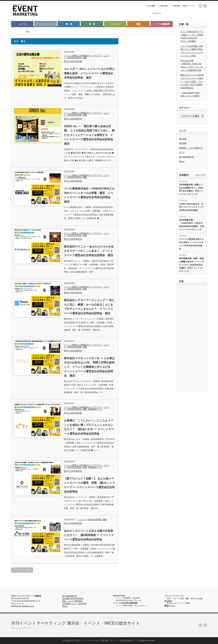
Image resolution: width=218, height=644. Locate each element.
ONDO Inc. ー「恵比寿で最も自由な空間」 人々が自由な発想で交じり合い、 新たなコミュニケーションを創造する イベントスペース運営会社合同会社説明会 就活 (90, 135)
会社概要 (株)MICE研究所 (73, 598)
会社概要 (151, 6)
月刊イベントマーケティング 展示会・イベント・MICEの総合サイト (76, 623)
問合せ (182, 161)
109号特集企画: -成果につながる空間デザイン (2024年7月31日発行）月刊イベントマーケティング (191, 189)
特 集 (92, 24)
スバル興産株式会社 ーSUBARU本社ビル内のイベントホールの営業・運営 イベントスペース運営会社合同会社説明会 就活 (89, 195)
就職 (85, 58)
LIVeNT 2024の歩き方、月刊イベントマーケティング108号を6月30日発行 (191, 207)
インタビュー (115, 24)
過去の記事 (200, 175)
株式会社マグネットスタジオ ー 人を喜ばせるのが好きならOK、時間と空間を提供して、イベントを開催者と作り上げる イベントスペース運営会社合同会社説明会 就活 (89, 367)
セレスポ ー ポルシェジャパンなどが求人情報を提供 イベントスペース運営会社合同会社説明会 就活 (89, 73)
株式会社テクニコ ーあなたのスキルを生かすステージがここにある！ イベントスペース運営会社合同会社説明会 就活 (89, 251)
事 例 (69, 24)
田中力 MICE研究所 (73, 61)
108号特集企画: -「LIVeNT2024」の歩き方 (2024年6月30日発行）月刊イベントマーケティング (192, 225)
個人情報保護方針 (186, 157)
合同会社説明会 (74, 58)
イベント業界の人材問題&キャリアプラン (83, 56)
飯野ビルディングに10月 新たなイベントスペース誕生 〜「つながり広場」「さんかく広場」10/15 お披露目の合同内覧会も (192, 81)
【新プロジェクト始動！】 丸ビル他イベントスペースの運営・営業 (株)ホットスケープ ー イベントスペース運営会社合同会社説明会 (89, 485)
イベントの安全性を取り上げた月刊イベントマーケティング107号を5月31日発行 (191, 244)
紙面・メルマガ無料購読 (72, 601)
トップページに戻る (22, 570)
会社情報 (183, 139)
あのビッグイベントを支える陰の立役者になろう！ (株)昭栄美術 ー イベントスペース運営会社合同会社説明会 (89, 535)
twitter (200, 6)
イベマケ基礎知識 (162, 24)
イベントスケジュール (45, 24)
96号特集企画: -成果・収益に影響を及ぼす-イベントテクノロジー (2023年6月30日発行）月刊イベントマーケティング (192, 265)
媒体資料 (164, 6)
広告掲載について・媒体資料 (74, 604)
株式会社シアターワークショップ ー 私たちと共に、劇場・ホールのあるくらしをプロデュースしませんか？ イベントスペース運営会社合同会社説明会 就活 (89, 307)
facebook (205, 6)
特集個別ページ (95, 409)
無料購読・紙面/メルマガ (184, 6)
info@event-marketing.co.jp (22, 606)
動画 (138, 24)
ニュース (22, 24)
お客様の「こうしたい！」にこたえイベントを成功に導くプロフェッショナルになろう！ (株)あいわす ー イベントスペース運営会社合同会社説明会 (89, 427)
